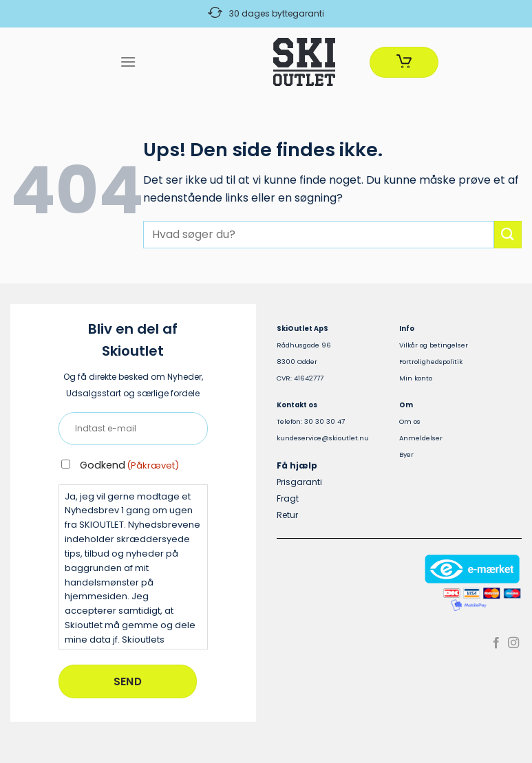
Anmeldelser (421, 438)
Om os (410, 421)
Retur (287, 515)
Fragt (288, 498)
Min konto (416, 378)
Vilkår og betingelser (434, 345)
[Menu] (128, 62)
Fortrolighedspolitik (431, 362)
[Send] (508, 234)
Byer (406, 454)
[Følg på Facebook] (496, 643)
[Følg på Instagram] (513, 643)
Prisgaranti (299, 482)
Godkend (129, 465)
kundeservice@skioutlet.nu (323, 438)
